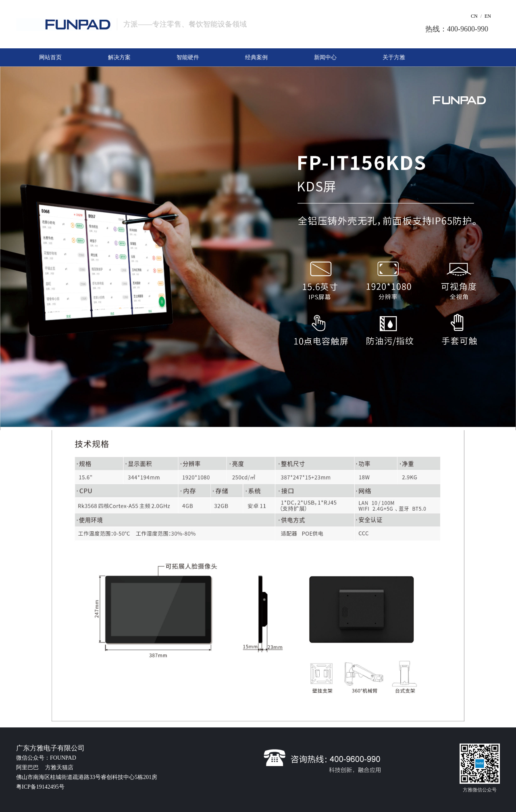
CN (474, 16)
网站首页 (50, 57)
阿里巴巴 (28, 767)
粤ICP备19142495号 (40, 787)
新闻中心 (325, 57)
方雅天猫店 (59, 767)
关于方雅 (394, 57)
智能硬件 (188, 57)
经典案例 (256, 57)
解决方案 (119, 57)
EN (488, 16)
